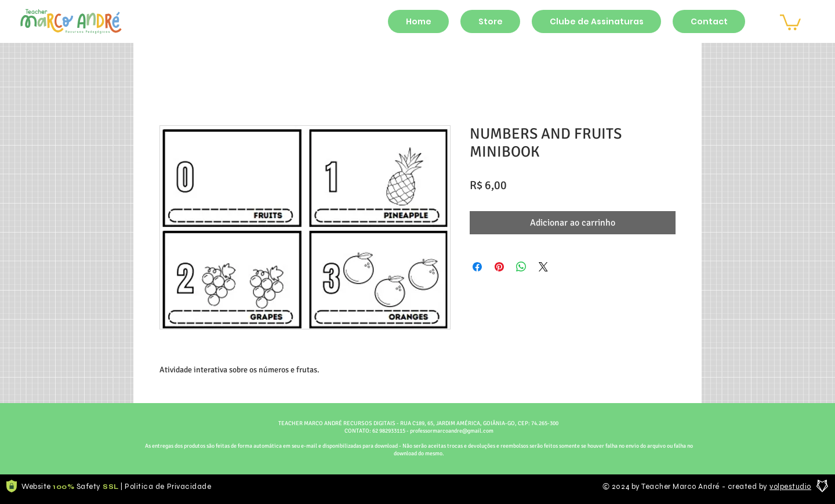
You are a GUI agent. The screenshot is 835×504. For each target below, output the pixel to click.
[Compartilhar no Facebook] (477, 267)
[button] (790, 21)
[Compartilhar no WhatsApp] (521, 267)
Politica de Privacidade (168, 487)
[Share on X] (543, 267)
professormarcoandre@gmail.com (452, 431)
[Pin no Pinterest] (499, 267)
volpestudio (790, 487)
